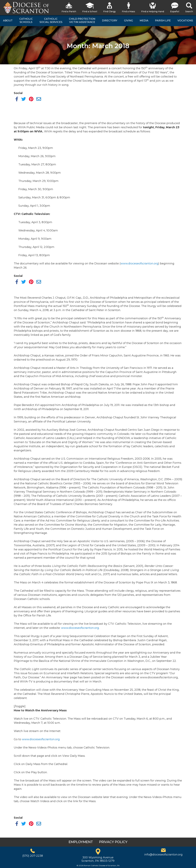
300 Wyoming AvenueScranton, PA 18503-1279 (98, 859)
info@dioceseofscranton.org (163, 855)
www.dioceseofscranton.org (139, 264)
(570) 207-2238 (33, 856)
